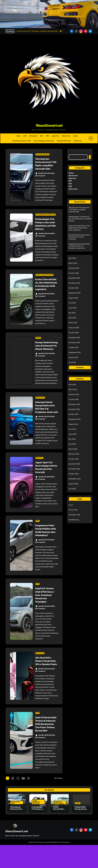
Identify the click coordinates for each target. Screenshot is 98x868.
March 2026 (73, 263)
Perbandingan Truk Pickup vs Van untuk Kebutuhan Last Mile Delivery (46, 227)
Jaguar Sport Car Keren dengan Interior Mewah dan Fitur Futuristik (47, 480)
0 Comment (41, 179)
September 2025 (75, 293)
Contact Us (78, 141)
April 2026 (72, 258)
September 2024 (75, 352)
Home (18, 136)
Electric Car (66, 136)
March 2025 (73, 323)
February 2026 (74, 268)
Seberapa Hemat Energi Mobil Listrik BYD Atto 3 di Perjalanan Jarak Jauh (46, 418)
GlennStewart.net (49, 125)
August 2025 (73, 298)
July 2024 (72, 362)
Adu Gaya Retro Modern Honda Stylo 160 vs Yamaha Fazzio (44, 679)
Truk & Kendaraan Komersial (44, 141)
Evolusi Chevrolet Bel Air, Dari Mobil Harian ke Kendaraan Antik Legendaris (46, 289)
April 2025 (72, 318)
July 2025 (72, 303)
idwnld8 (39, 177)
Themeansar (65, 865)
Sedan (76, 136)
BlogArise (55, 865)
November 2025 (74, 283)
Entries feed (73, 510)
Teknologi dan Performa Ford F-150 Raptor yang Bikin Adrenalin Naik (45, 165)
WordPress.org (74, 520)
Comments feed (74, 515)
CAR (25, 136)
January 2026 (74, 273)
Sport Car (56, 136)
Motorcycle (33, 136)
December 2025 (74, 278)
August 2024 (73, 357)
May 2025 (72, 313)
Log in (71, 505)
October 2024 (74, 348)
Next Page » (59, 801)
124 (23, 801)
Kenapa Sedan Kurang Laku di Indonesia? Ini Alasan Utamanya (46, 354)
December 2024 (74, 338)
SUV (42, 136)
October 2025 (73, 288)
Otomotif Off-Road (64, 141)
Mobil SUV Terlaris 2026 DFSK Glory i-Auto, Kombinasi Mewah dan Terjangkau (46, 611)
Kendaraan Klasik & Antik (22, 141)
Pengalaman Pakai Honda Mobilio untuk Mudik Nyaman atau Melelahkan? (46, 545)
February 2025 (74, 328)
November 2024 (74, 343)
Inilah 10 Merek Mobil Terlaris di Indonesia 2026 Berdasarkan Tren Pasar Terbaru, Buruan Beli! (46, 745)
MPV (48, 136)
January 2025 (74, 333)
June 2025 (73, 308)
